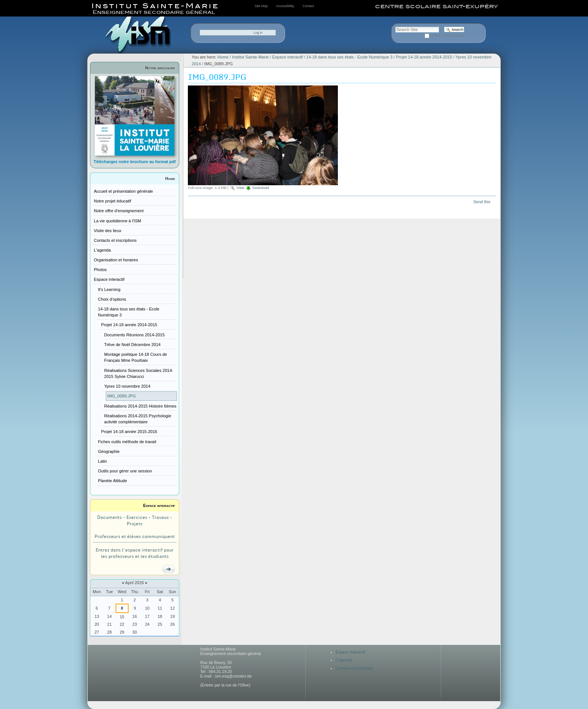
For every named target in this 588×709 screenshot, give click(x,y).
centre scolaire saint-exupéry (436, 6)
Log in (258, 33)
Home (170, 178)
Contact (308, 6)
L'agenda (344, 660)
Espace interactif (159, 505)
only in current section (448, 36)
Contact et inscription (354, 668)
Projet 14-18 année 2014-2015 (424, 57)
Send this (482, 202)
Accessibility (285, 6)
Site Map (261, 6)
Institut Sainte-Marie (250, 57)
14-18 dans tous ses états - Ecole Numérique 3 (349, 57)
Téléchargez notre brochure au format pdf (135, 162)
